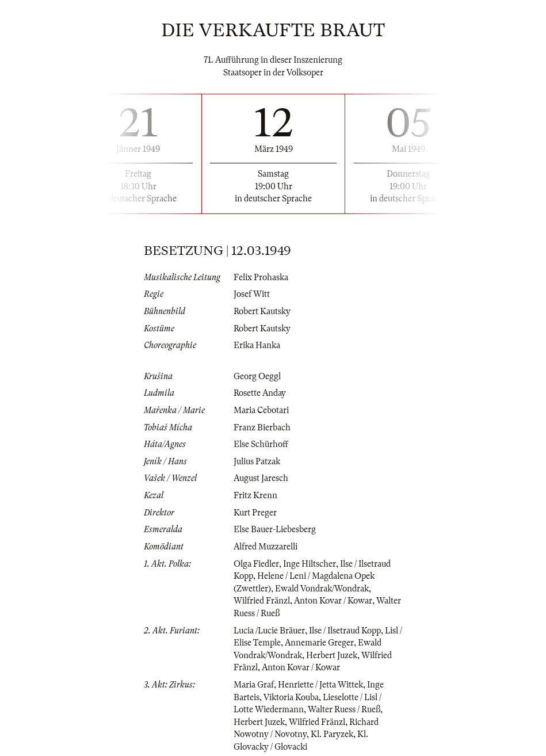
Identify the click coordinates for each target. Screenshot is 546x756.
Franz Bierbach (262, 427)
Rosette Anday (260, 393)
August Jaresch (261, 478)
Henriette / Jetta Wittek (320, 685)
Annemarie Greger (319, 643)
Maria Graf (254, 685)
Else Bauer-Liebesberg (275, 529)
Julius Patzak (257, 461)
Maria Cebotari (261, 410)
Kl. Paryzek (332, 734)
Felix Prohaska (261, 277)
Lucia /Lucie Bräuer (269, 631)
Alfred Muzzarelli (266, 547)
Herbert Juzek (332, 655)
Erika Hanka (257, 345)
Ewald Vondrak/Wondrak (322, 589)
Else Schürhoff (261, 444)
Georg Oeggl (257, 376)
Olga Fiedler (256, 564)
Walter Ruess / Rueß (344, 709)
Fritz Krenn (255, 495)
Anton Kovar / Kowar (333, 601)
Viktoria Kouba (291, 697)
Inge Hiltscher (310, 564)
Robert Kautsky (262, 311)
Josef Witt (252, 294)
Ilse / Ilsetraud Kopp (345, 631)
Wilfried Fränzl (262, 601)
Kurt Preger (255, 513)
